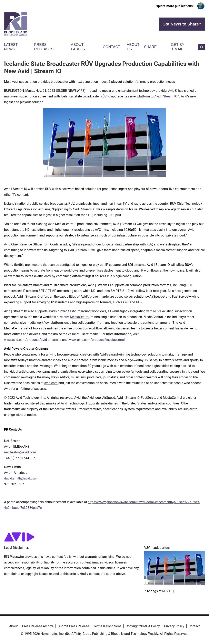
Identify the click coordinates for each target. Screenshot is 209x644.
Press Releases (44, 47)
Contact (111, 47)
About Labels (78, 47)
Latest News (11, 47)
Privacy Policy (174, 626)
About (13, 626)
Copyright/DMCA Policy (143, 626)
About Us (133, 47)
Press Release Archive (38, 626)
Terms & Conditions (107, 626)
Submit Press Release (73, 626)
